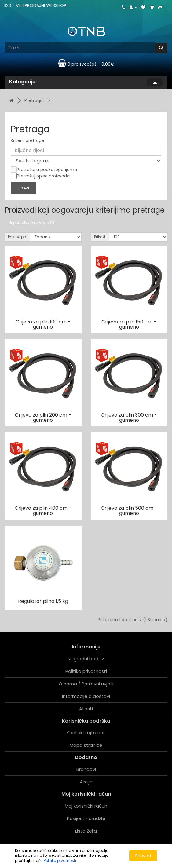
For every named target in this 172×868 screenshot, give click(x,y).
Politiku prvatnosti (60, 861)
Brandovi (86, 769)
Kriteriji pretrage (27, 140)
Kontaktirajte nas (86, 733)
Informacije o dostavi (86, 696)
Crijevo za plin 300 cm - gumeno (129, 418)
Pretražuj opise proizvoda (40, 176)
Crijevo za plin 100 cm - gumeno (43, 325)
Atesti (86, 709)
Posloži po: (17, 237)
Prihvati (143, 856)
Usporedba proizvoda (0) (32, 222)
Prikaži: (100, 237)
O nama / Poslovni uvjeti (86, 684)
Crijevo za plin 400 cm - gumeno (43, 511)
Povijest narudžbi (86, 818)
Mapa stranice (86, 745)
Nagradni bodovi (86, 659)
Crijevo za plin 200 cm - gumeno (43, 418)
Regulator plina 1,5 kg (43, 601)
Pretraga (34, 100)
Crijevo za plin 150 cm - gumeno (129, 325)
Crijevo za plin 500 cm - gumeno (129, 511)
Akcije (86, 782)
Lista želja (86, 831)
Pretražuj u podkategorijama (44, 170)
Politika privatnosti (86, 671)
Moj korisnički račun (86, 806)
